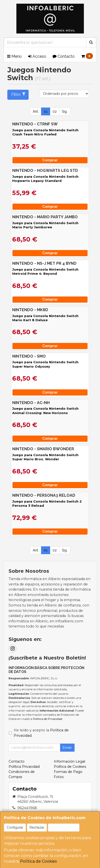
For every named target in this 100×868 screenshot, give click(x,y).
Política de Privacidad (48, 719)
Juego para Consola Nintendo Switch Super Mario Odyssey (45, 364)
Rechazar (37, 827)
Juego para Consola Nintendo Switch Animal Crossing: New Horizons (45, 411)
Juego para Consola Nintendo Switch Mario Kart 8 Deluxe (45, 318)
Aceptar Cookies (64, 827)
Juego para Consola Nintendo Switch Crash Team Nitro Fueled (45, 132)
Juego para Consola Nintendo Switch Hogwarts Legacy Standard (45, 179)
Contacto (64, 56)
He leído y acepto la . (41, 733)
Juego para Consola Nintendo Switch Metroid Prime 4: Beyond (45, 271)
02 (55, 111)
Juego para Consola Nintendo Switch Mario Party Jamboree (45, 225)
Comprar (50, 160)
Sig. (65, 111)
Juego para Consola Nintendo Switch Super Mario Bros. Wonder (45, 457)
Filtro (18, 94)
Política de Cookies (38, 861)
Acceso (37, 56)
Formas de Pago (68, 772)
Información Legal (69, 761)
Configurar (15, 827)
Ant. (36, 111)
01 (46, 111)
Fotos (59, 777)
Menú (14, 56)
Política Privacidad (24, 767)
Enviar (67, 747)
